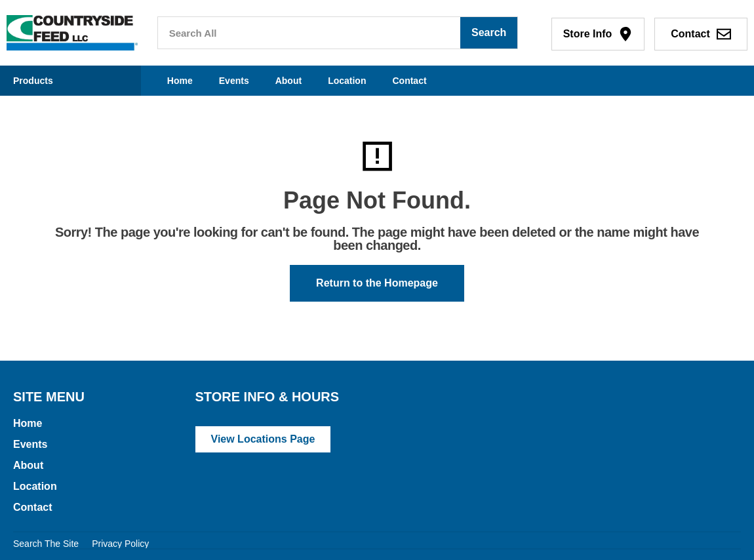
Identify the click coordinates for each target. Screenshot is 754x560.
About (288, 81)
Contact (409, 81)
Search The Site (46, 544)
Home (180, 81)
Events (234, 81)
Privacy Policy (120, 544)
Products (33, 81)
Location (347, 81)
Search (489, 32)
